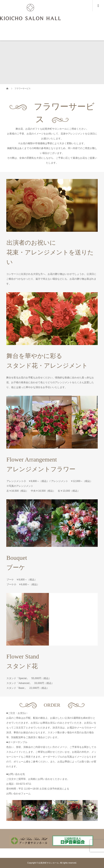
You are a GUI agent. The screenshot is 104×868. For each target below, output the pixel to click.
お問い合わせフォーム (18, 794)
